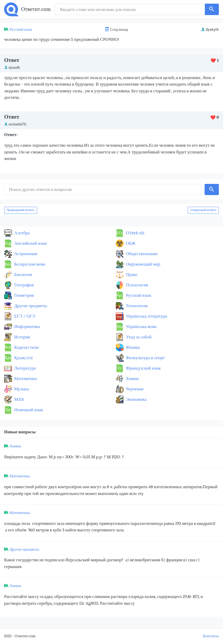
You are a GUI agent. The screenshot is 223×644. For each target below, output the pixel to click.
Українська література (146, 316)
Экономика (136, 399)
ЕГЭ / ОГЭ (24, 316)
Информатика (27, 327)
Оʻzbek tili (135, 233)
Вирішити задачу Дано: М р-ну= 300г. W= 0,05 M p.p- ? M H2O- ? (64, 457)
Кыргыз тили (26, 347)
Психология (137, 285)
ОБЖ (130, 243)
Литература (25, 368)
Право (131, 275)
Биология (23, 275)
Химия (132, 379)
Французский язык (143, 368)
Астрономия (25, 254)
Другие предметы (30, 306)
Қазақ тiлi (23, 358)
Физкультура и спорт (145, 358)
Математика (25, 379)
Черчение (134, 389)
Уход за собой (138, 337)
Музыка (21, 389)
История (22, 337)
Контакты (211, 636)
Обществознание (141, 254)
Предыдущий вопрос (21, 210)
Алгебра (22, 233)
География (23, 285)
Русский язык (21, 29)
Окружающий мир (143, 264)
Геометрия (23, 295)
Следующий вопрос (203, 210)
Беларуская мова (29, 264)
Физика (132, 347)
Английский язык (30, 243)
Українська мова (141, 327)
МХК (19, 399)
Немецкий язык (28, 410)
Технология (136, 306)
